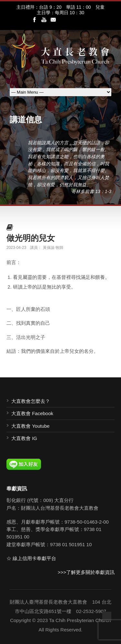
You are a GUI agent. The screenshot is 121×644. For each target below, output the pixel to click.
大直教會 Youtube (30, 426)
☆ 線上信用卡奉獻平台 (31, 558)
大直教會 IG (24, 438)
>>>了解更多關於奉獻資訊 (86, 572)
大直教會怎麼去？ (31, 401)
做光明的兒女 (31, 238)
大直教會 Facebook (32, 413)
